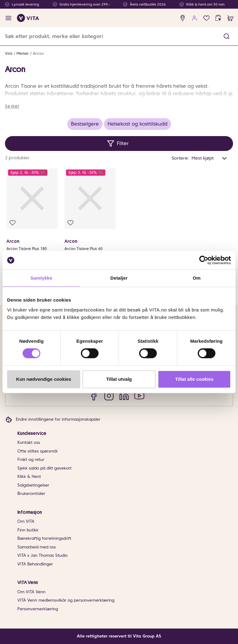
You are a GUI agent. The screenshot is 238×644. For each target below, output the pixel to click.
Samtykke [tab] (41, 278)
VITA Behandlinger (35, 564)
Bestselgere (85, 124)
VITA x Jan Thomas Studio (42, 555)
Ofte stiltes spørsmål (37, 451)
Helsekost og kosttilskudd (137, 124)
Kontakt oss (29, 442)
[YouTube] (139, 395)
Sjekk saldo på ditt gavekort (44, 468)
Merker (23, 53)
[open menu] (9, 18)
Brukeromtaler (31, 494)
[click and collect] (218, 18)
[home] (28, 18)
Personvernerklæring (38, 609)
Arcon (38, 53)
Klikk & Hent (29, 477)
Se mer (12, 106)
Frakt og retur (31, 459)
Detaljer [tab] (119, 278)
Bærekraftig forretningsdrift (44, 538)
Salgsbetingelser (33, 485)
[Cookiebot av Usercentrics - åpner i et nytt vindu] (204, 260)
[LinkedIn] (124, 395)
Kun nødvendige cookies (44, 379)
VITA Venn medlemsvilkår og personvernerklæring (66, 600)
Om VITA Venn (31, 592)
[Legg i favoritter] (13, 223)
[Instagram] (109, 395)
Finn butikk (28, 530)
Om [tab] (197, 278)
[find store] (183, 18)
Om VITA (26, 521)
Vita (9, 53)
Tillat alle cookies (194, 379)
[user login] (194, 18)
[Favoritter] (207, 18)
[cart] (230, 18)
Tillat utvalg (119, 379)
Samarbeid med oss (37, 547)
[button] (227, 36)
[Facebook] (94, 395)
